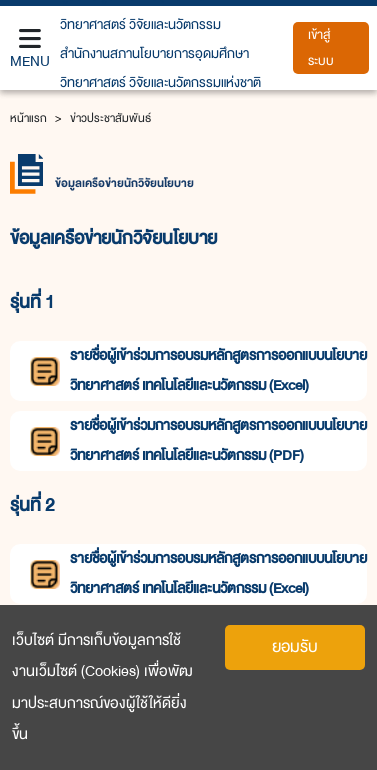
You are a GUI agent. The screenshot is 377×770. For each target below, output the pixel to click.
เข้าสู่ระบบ (321, 48)
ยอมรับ (295, 646)
